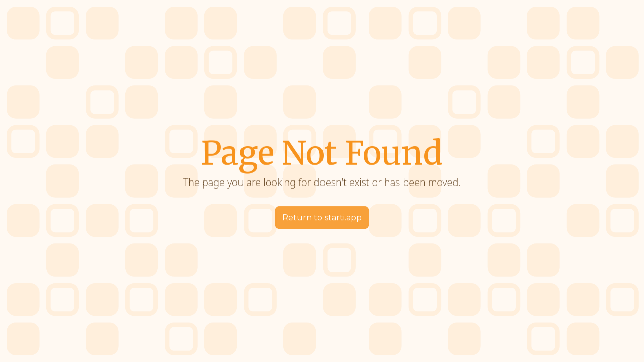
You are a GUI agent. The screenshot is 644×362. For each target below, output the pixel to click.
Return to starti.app (322, 217)
